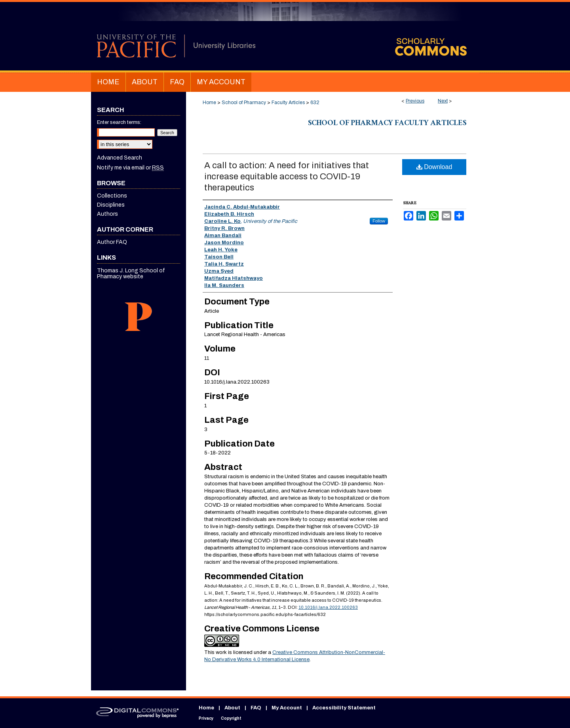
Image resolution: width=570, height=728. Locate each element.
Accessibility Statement (344, 708)
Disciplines (111, 205)
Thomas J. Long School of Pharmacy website (131, 274)
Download (434, 167)
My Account (287, 708)
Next (443, 101)
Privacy (206, 718)
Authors (107, 214)
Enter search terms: (119, 122)
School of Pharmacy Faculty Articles (387, 124)
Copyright (231, 718)
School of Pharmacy (244, 103)
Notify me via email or (130, 168)
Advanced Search (120, 158)
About (232, 708)
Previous (415, 101)
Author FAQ (112, 242)
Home (209, 103)
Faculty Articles (288, 103)
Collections (112, 196)
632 (315, 103)
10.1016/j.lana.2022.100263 (328, 607)
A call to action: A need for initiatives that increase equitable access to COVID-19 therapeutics (287, 177)
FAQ (256, 708)
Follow (379, 221)
